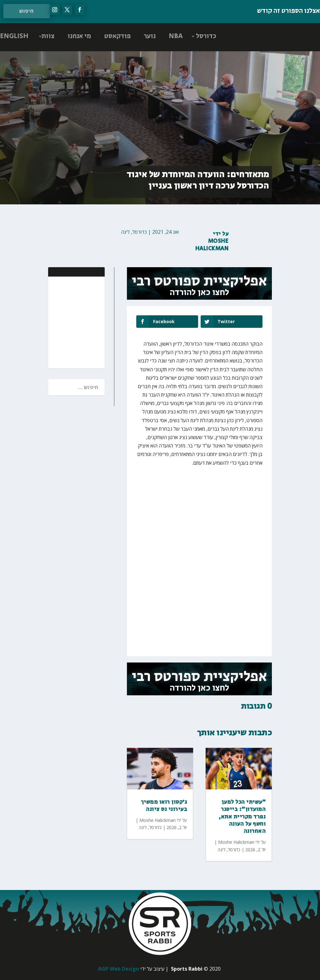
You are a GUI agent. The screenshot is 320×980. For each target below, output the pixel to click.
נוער (150, 36)
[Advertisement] (59, 322)
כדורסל (206, 36)
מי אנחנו (79, 36)
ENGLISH (14, 36)
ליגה (125, 232)
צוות (48, 36)
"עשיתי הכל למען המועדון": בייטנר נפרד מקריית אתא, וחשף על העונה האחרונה (242, 817)
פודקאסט (117, 36)
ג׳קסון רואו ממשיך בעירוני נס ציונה (164, 806)
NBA (176, 36)
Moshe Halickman (212, 245)
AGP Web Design (119, 969)
